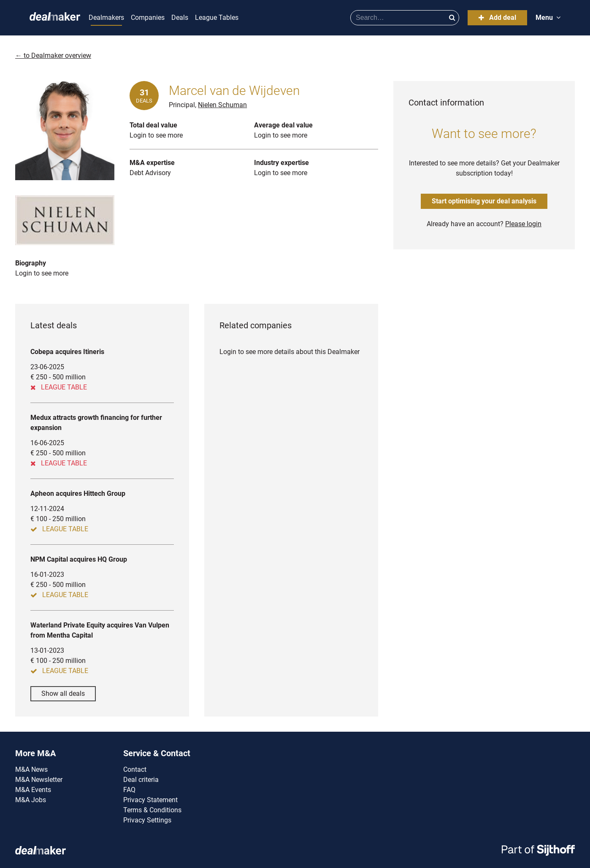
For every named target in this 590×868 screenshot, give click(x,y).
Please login (523, 224)
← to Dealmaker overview (53, 55)
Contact (135, 769)
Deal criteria (141, 780)
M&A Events (33, 790)
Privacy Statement (150, 800)
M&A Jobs (31, 800)
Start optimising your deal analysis (484, 201)
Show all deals (63, 694)
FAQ (129, 790)
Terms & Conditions (152, 810)
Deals (180, 18)
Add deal (497, 18)
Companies (148, 18)
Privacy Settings (147, 820)
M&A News (31, 769)
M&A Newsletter (39, 780)
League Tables (217, 18)
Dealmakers (106, 18)
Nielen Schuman (222, 105)
